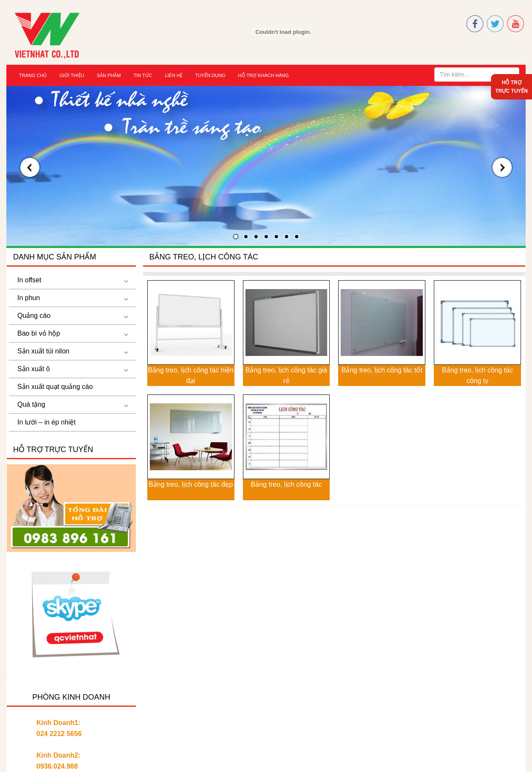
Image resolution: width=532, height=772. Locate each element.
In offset (29, 280)
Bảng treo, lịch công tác (287, 484)
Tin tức (143, 75)
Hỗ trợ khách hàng (264, 75)
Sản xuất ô (34, 369)
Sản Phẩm (109, 75)
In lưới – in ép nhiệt (47, 422)
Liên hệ (174, 75)
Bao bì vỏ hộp (39, 333)
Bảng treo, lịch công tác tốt (382, 370)
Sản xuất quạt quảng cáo (55, 387)
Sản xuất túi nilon (43, 351)
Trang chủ (33, 75)
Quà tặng (31, 404)
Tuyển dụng (210, 75)
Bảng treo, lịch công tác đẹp (191, 484)
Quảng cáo (34, 316)
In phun (29, 298)
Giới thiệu (72, 75)
